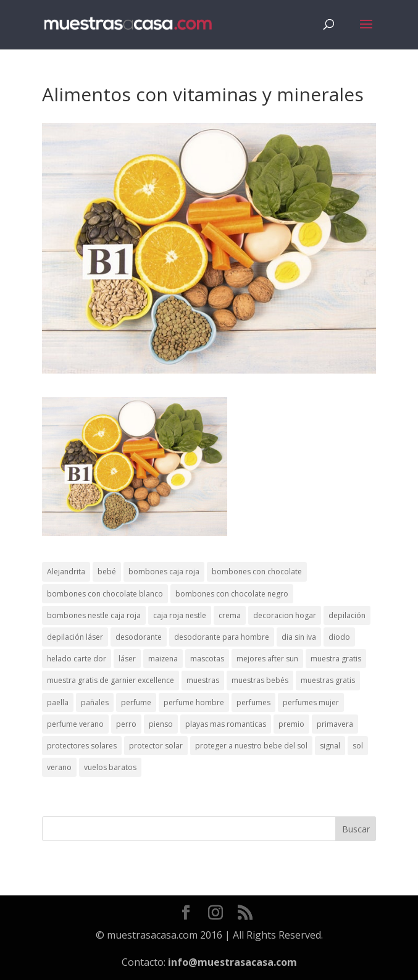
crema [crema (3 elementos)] (230, 615)
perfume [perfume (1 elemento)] (136, 702)
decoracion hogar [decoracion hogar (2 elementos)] (285, 615)
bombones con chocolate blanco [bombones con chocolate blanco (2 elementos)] (105, 594)
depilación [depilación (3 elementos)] (347, 615)
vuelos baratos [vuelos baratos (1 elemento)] (110, 767)
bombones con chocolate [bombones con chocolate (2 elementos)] (257, 572)
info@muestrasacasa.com (232, 962)
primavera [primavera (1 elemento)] (335, 724)
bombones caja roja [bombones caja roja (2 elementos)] (164, 572)
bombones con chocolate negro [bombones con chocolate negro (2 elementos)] (232, 594)
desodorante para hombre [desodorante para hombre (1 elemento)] (222, 637)
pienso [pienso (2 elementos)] (161, 724)
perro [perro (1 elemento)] (126, 724)
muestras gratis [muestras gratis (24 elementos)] (328, 680)
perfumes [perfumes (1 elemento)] (253, 702)
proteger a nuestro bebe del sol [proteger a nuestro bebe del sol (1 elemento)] (251, 746)
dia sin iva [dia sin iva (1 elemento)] (299, 637)
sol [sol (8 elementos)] (358, 746)
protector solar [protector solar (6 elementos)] (156, 746)
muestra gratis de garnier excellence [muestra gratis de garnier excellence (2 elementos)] (111, 680)
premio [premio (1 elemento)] (291, 724)
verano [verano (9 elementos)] (59, 767)
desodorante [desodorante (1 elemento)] (139, 637)
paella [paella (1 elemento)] (58, 702)
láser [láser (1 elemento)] (127, 659)
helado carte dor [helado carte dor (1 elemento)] (77, 659)
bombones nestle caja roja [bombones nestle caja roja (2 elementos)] (94, 615)
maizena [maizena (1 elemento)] (163, 659)
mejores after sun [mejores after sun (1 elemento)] (267, 659)
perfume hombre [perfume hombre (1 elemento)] (194, 702)
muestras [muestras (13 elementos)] (203, 680)
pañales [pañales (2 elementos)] (95, 702)
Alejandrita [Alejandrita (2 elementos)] (66, 572)
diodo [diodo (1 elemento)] (339, 637)
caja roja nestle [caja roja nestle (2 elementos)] (180, 615)
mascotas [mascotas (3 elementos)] (207, 659)
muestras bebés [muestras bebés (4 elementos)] (260, 680)
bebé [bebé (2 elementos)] (107, 572)
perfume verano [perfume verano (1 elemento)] (75, 724)
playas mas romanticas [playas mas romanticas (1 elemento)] (226, 724)
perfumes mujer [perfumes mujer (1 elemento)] (311, 702)
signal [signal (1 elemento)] (330, 746)
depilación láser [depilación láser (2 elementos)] (75, 637)
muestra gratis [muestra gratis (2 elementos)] (336, 659)
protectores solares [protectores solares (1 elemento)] (82, 746)
